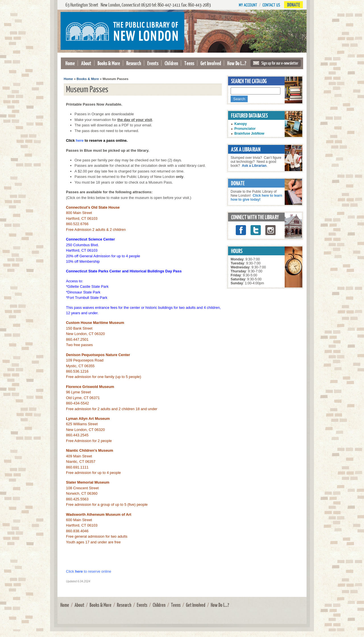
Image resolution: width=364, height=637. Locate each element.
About (86, 63)
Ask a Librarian (254, 166)
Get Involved (211, 63)
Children (171, 63)
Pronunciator (245, 129)
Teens (189, 63)
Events (153, 63)
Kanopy (241, 124)
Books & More (109, 63)
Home (70, 63)
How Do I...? (237, 63)
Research (134, 63)
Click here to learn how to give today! (256, 198)
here (79, 571)
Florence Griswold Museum (90, 387)
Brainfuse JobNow (249, 133)
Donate (293, 5)
